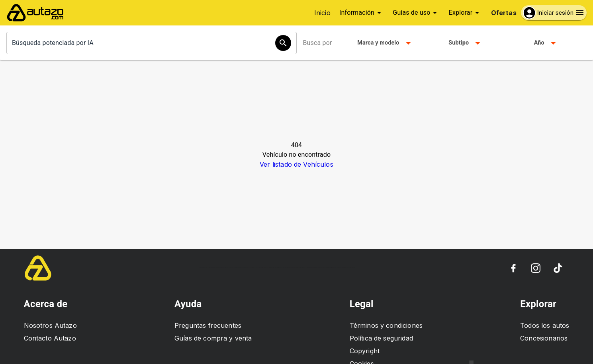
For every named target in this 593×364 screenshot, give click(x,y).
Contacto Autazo (50, 338)
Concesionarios (544, 338)
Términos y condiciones (386, 325)
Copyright (365, 351)
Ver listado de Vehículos (296, 164)
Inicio (322, 13)
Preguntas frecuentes (208, 325)
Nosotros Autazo (50, 325)
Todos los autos (545, 325)
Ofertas (504, 13)
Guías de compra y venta (213, 338)
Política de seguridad (381, 338)
